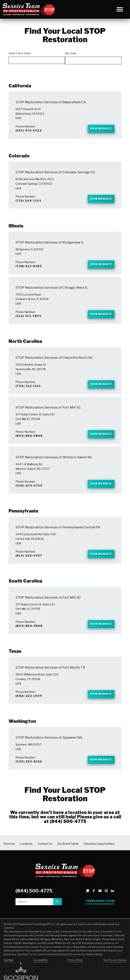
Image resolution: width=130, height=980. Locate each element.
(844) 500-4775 (68, 835)
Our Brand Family (68, 858)
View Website (99, 130)
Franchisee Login (100, 915)
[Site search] (34, 916)
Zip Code (71, 53)
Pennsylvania (23, 520)
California (20, 86)
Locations (26, 858)
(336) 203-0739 (29, 494)
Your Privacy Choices (115, 974)
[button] (120, 9)
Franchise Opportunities (99, 858)
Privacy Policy (75, 974)
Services (9, 858)
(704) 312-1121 (28, 392)
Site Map (9, 974)
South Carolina (25, 591)
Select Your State (20, 53)
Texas (15, 663)
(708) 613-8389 (29, 269)
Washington (22, 734)
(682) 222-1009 (29, 708)
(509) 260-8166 (29, 775)
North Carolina (25, 347)
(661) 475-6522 (29, 131)
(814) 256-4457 (29, 565)
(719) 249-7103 (28, 203)
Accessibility (41, 974)
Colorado (19, 157)
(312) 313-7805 (28, 320)
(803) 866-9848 (29, 443)
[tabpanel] (65, 405)
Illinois (16, 229)
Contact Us (45, 858)
